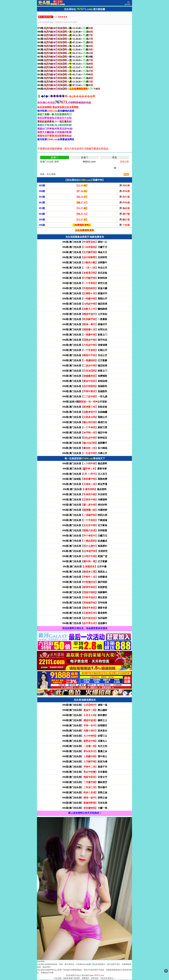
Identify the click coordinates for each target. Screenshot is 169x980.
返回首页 (128, 4)
